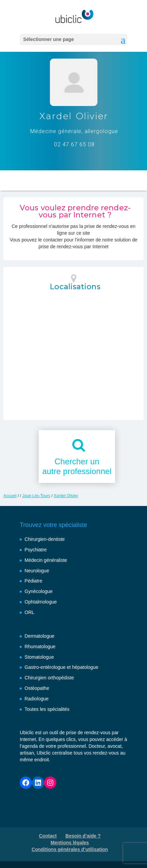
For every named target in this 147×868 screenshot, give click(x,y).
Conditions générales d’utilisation (70, 849)
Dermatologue (39, 636)
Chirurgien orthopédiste (49, 678)
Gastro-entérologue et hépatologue (61, 667)
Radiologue (36, 699)
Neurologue (37, 571)
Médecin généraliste (46, 560)
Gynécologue (39, 591)
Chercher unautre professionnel (77, 466)
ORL (29, 612)
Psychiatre (35, 550)
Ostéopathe (37, 688)
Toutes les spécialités (47, 709)
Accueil (10, 496)
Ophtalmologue (41, 602)
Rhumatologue (40, 647)
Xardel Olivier (66, 496)
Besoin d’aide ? (83, 836)
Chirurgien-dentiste (44, 539)
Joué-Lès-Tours (36, 496)
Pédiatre (33, 581)
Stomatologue (39, 657)
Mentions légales (70, 843)
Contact (48, 836)
